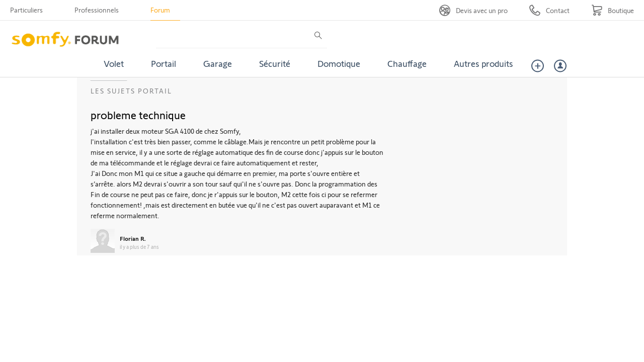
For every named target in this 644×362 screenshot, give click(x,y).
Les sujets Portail (131, 91)
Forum (160, 10)
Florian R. (133, 238)
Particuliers (26, 10)
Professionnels (97, 10)
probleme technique (138, 115)
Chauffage (407, 63)
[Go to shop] (613, 10)
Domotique (339, 63)
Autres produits (484, 63)
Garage (218, 63)
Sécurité (275, 63)
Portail (164, 63)
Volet (114, 63)
